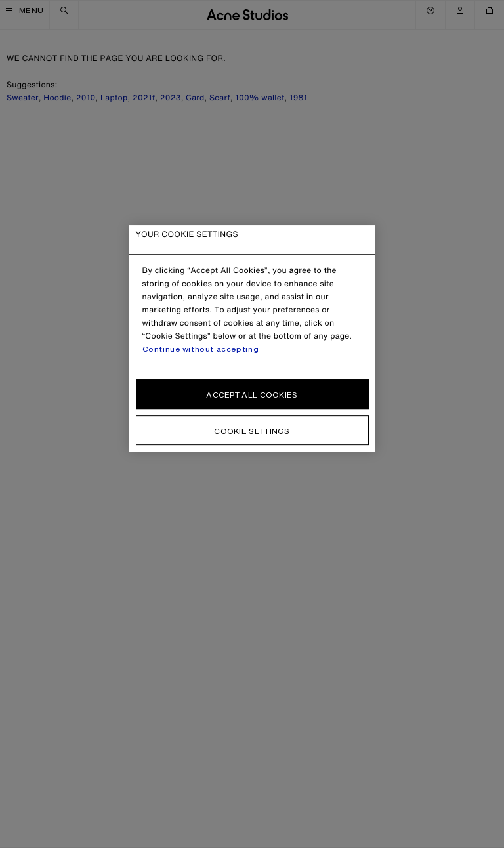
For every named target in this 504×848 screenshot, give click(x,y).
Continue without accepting (201, 349)
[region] (252, 338)
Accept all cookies (252, 395)
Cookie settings (252, 431)
